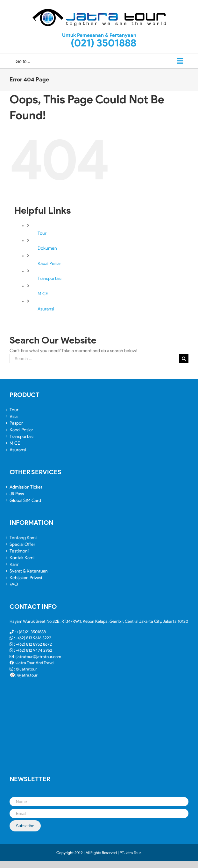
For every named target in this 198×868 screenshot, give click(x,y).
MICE (43, 294)
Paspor (16, 423)
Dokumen (47, 248)
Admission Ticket (26, 487)
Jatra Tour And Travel (35, 663)
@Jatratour (26, 669)
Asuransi (46, 309)
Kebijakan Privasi (26, 578)
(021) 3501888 (103, 43)
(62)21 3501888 (32, 632)
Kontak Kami (22, 558)
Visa (14, 417)
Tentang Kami (23, 538)
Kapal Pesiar (49, 264)
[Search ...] (94, 359)
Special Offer (22, 544)
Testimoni (19, 551)
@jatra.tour (27, 675)
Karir (14, 564)
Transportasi (49, 278)
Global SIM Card (25, 500)
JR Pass (17, 494)
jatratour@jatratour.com (39, 657)
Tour (42, 233)
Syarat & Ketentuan (29, 571)
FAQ (14, 584)
